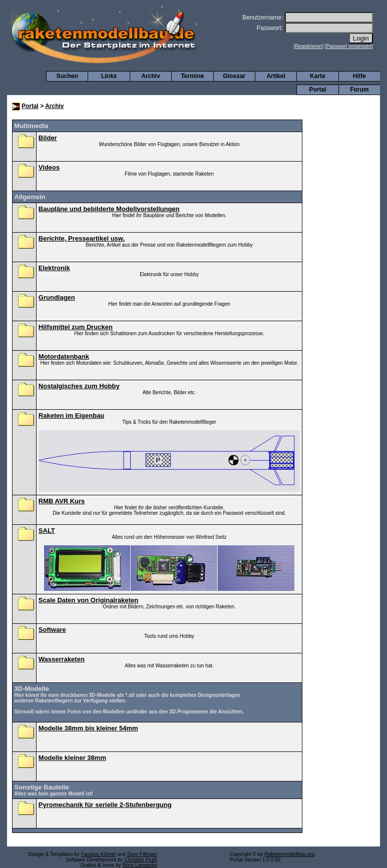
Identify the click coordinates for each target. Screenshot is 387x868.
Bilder (48, 138)
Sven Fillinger (142, 854)
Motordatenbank (64, 356)
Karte (318, 76)
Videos (49, 167)
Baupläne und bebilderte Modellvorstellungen (109, 209)
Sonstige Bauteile (42, 787)
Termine (192, 76)
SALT (47, 531)
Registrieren (309, 46)
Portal (317, 90)
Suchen (67, 76)
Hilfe (359, 76)
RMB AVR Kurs (62, 501)
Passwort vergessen (349, 46)
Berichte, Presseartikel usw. (82, 238)
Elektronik (54, 268)
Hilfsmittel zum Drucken (76, 327)
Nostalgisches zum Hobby (79, 386)
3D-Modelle (32, 689)
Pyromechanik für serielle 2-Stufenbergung (105, 805)
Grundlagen (57, 297)
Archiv (150, 76)
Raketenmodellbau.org (290, 854)
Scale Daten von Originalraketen (88, 600)
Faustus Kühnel (99, 854)
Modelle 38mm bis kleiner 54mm (88, 728)
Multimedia (32, 126)
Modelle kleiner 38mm (72, 758)
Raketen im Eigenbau (71, 415)
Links (109, 76)
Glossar (234, 76)
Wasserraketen (62, 659)
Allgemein (30, 197)
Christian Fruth (141, 860)
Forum (359, 90)
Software (52, 630)
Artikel (276, 76)
